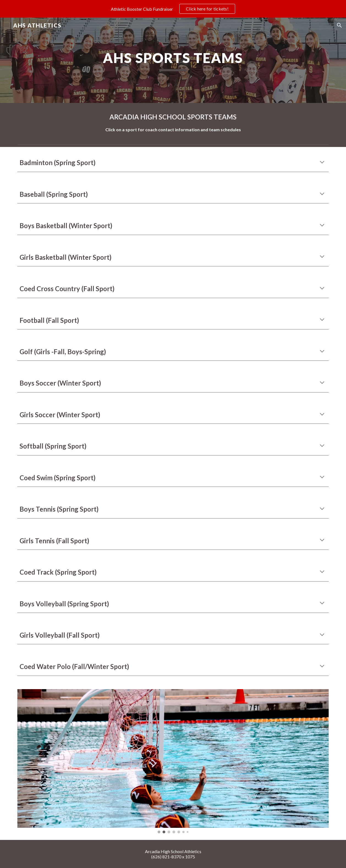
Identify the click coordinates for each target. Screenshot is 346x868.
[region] (173, 9)
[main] (173, 60)
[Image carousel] (173, 761)
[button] (7, 25)
